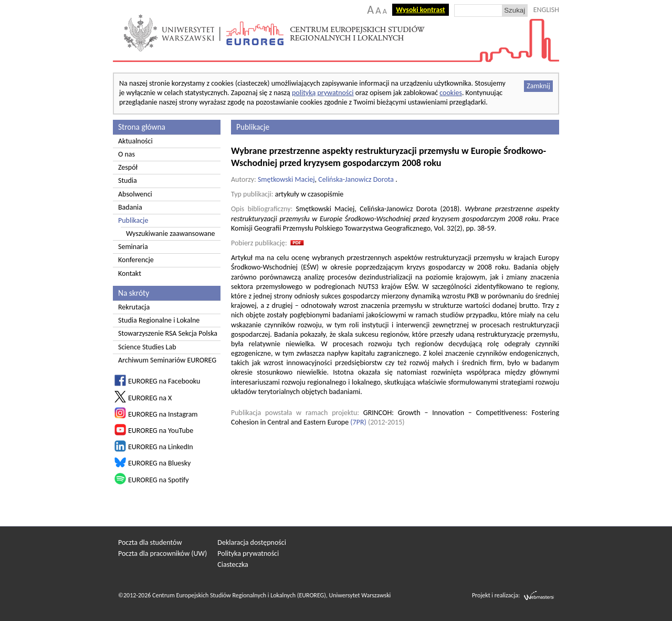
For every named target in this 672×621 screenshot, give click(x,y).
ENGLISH (546, 10)
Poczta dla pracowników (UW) (162, 553)
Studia (128, 180)
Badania (130, 207)
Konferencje (136, 260)
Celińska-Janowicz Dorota (356, 179)
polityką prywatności (323, 93)
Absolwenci (135, 194)
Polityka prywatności (248, 553)
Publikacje (133, 220)
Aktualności (135, 141)
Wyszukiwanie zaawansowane (171, 234)
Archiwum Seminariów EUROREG (167, 360)
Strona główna (142, 127)
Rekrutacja (134, 307)
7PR (359, 422)
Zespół (128, 167)
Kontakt (130, 273)
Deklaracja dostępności (252, 542)
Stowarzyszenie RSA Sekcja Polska (168, 333)
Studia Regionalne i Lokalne (159, 320)
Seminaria (133, 247)
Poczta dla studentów (150, 542)
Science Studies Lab (147, 347)
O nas (127, 154)
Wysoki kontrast (420, 10)
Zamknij (538, 86)
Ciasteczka (233, 565)
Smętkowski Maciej (286, 179)
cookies (451, 93)
